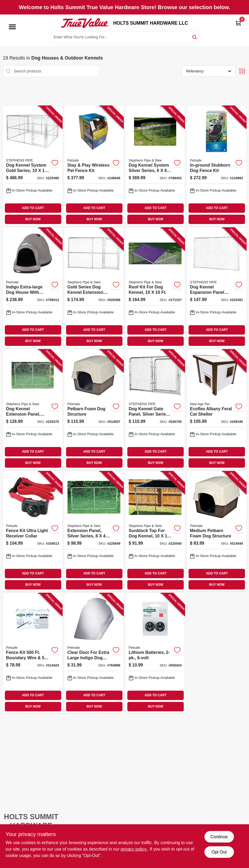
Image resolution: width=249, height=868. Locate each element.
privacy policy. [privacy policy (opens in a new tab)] (134, 849)
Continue (219, 837)
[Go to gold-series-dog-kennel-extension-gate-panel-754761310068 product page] (94, 288)
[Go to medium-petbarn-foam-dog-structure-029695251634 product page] (216, 531)
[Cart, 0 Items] (238, 23)
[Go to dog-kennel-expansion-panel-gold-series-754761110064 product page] (216, 288)
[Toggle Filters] (242, 71)
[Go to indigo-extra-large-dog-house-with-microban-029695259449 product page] (33, 288)
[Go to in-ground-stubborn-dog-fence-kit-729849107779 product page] (216, 166)
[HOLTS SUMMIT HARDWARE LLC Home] (85, 23)
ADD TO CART (33, 208)
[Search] (195, 37)
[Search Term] (125, 37)
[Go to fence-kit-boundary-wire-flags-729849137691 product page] (33, 653)
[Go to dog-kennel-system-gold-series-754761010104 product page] (33, 166)
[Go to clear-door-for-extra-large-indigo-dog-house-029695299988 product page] (94, 653)
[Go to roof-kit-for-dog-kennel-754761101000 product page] (155, 288)
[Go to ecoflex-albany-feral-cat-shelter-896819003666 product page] (216, 410)
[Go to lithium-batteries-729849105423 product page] (155, 653)
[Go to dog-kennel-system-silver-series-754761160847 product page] (155, 166)
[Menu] (12, 27)
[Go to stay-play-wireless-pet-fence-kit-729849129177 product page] (94, 166)
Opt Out (219, 852)
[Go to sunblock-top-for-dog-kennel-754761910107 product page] (155, 531)
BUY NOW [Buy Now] (33, 219)
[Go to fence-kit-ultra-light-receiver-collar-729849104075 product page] (33, 531)
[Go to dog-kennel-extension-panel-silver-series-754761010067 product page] (33, 410)
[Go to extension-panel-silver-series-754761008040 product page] (94, 531)
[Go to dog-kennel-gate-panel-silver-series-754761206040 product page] (155, 410)
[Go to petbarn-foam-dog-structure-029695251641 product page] (94, 410)
